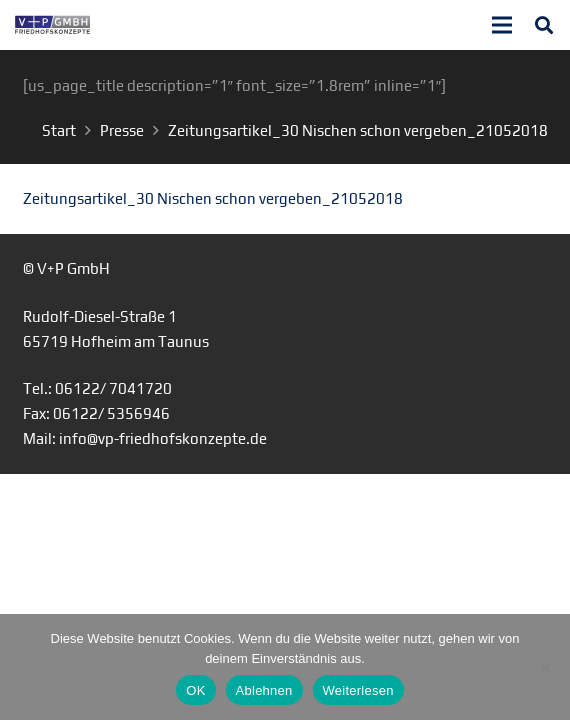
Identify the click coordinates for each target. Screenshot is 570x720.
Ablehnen (264, 690)
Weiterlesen (358, 690)
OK (195, 690)
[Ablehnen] (545, 667)
